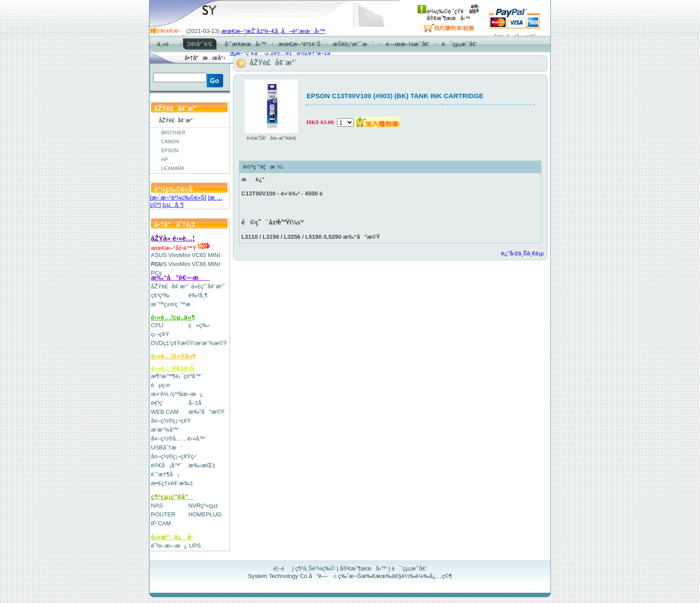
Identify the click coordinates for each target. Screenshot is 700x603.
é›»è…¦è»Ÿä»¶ (173, 356)
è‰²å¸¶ (198, 295)
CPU (157, 325)
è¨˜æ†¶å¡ (165, 474)
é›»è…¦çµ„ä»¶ (173, 317)
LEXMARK (173, 168)
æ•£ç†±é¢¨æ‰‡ (172, 483)
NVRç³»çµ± (203, 505)
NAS (157, 505)
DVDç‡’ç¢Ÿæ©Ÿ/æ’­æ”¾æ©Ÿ (189, 343)
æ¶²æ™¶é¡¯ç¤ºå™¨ (177, 376)
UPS (195, 546)
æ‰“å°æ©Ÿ (206, 412)
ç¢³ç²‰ (160, 295)
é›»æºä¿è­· (172, 537)
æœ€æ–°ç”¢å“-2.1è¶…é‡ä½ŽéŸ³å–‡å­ (278, 53)
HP (165, 159)
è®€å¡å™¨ (167, 465)
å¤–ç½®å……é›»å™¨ (179, 439)
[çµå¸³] (173, 205)
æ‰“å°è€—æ (180, 277)
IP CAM (161, 523)
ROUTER (163, 514)
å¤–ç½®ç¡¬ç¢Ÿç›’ (174, 456)
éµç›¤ (160, 385)
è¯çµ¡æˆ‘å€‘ (409, 568)
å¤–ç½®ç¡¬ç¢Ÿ (171, 421)
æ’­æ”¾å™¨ (166, 430)
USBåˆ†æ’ (166, 447)
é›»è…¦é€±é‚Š (173, 368)
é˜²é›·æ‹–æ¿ (169, 546)
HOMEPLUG (205, 514)
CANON (170, 141)
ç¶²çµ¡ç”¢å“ (172, 497)
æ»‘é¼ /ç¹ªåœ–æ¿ (177, 394)
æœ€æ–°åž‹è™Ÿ (181, 248)
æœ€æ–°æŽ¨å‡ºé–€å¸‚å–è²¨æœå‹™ (273, 31)
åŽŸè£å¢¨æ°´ (170, 286)
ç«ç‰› (199, 325)
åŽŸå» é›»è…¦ (173, 238)
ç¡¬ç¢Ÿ (160, 334)
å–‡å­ (197, 403)
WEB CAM (165, 412)
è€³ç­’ (157, 403)
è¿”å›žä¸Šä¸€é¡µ (522, 253)
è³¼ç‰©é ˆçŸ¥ (440, 12)
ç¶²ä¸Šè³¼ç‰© (315, 568)
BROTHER (173, 133)
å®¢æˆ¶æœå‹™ (453, 15)
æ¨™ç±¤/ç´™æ (175, 304)
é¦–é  (282, 568)
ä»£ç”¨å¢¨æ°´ (208, 286)
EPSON (170, 150)
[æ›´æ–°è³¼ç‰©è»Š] (178, 198)
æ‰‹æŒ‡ (202, 465)
